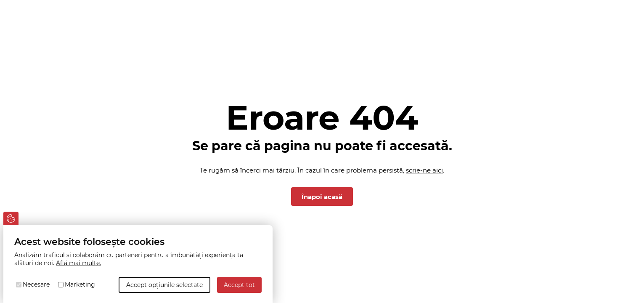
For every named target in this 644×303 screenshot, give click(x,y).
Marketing (80, 284)
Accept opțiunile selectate (164, 285)
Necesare (36, 284)
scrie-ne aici (424, 170)
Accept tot (239, 285)
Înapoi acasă (322, 197)
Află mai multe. (78, 263)
